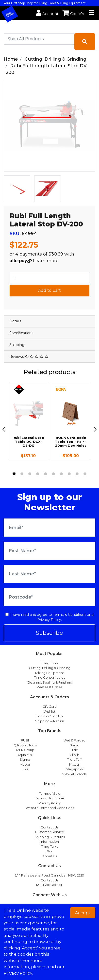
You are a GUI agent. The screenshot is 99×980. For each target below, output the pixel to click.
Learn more (46, 261)
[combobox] (39, 39)
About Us (50, 856)
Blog (50, 851)
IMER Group (25, 750)
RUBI (25, 740)
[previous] (4, 430)
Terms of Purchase (50, 798)
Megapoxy (74, 769)
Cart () (73, 14)
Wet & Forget (74, 740)
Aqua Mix (25, 755)
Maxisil (74, 764)
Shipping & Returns (50, 837)
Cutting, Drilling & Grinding (50, 668)
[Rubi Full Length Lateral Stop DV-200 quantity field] (49, 278)
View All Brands (74, 774)
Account (47, 14)
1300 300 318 (53, 885)
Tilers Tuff (74, 759)
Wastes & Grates (49, 687)
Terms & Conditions (70, 615)
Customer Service (49, 832)
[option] (17, 189)
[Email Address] (49, 528)
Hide (74, 750)
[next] (95, 430)
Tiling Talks (49, 846)
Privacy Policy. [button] (18, 973)
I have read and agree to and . (49, 617)
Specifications (21, 333)
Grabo (74, 745)
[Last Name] (49, 574)
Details (15, 321)
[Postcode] (49, 597)
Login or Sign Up (50, 716)
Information (50, 842)
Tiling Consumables (50, 677)
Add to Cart (49, 290)
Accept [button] (83, 913)
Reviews (29, 357)
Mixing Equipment (50, 673)
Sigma (25, 759)
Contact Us (49, 827)
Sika (25, 769)
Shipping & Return (50, 721)
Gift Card (50, 706)
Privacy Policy (49, 620)
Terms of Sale (50, 793)
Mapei (25, 764)
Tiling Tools (50, 663)
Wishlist (49, 711)
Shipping (17, 345)
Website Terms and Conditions (50, 808)
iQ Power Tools (25, 745)
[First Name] (49, 551)
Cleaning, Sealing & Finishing (49, 682)
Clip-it (74, 755)
